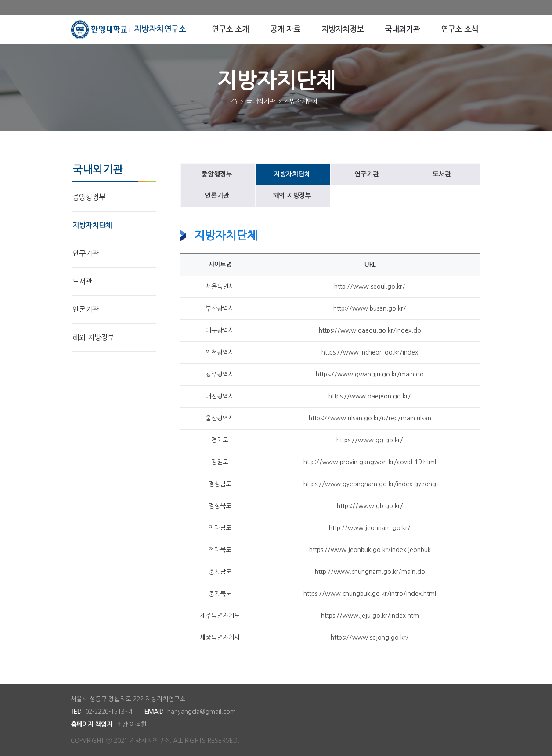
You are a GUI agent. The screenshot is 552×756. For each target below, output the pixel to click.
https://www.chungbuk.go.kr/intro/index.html (370, 594)
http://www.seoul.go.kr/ (370, 287)
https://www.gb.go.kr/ (370, 506)
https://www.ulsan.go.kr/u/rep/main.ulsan (370, 418)
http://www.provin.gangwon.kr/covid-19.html (370, 462)
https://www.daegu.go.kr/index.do (370, 330)
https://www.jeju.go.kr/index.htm (370, 616)
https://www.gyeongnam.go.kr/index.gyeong (370, 484)
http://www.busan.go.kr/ (370, 308)
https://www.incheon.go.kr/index (370, 352)
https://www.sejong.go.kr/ (370, 638)
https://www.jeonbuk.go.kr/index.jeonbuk (370, 550)
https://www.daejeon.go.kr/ (370, 396)
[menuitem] (230, 30)
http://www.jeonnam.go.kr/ (370, 528)
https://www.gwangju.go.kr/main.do (370, 374)
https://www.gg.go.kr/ (370, 440)
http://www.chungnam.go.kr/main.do (370, 572)
